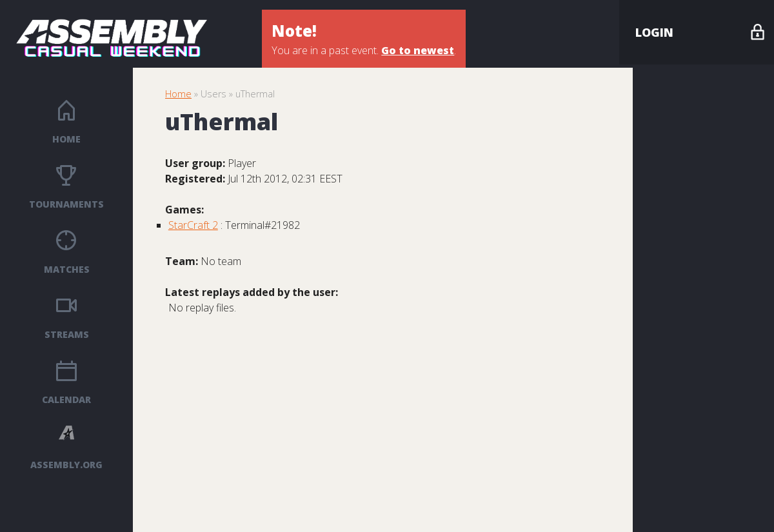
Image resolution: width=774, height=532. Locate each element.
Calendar (66, 399)
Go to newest (418, 50)
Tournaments (66, 204)
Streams (67, 334)
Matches (67, 269)
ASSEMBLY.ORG (66, 465)
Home (66, 139)
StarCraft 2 (193, 225)
